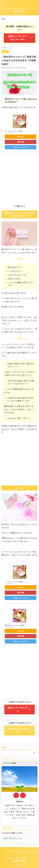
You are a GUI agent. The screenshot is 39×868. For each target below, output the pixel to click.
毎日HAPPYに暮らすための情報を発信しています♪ (19, 858)
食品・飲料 (13, 850)
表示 (23, 206)
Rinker (11, 133)
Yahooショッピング (21, 147)
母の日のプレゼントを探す (15, 625)
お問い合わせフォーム (13, 838)
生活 (30, 850)
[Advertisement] (19, 178)
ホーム (6, 850)
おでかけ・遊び (23, 850)
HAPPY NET (19, 11)
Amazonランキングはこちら (19, 730)
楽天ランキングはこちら (19, 709)
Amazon (21, 137)
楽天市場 (21, 142)
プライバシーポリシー (22, 852)
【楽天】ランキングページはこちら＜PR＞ (19, 38)
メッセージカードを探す (14, 131)
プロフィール (10, 852)
